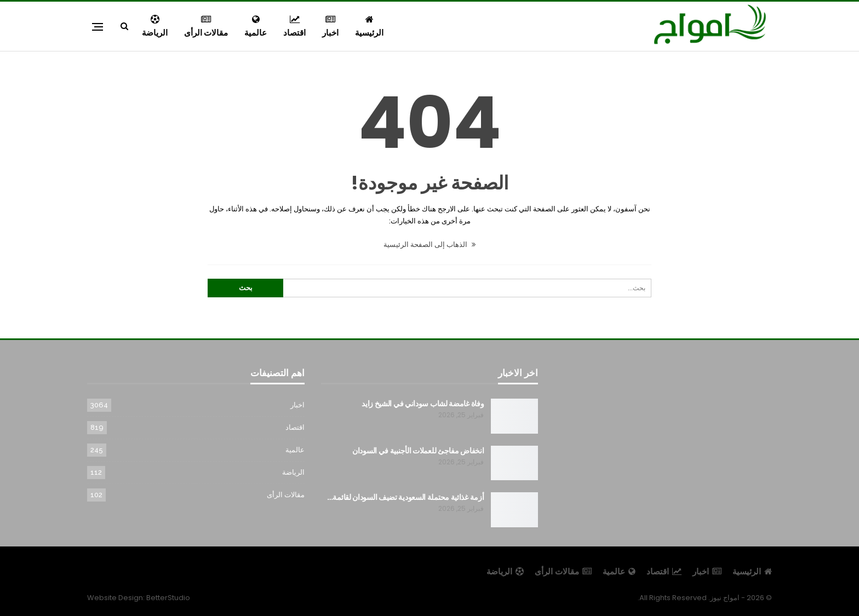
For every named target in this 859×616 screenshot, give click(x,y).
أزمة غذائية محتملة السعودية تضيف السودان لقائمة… (406, 497)
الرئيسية (369, 27)
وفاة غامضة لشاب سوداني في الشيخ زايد (423, 404)
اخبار (330, 27)
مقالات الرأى (206, 27)
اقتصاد (294, 27)
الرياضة (155, 27)
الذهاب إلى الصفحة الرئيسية (429, 244)
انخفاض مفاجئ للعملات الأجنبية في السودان (418, 451)
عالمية (256, 27)
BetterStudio (168, 598)
